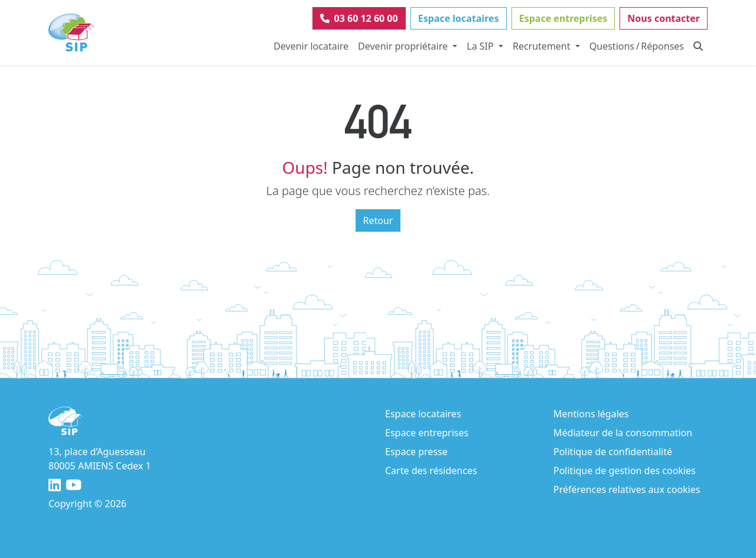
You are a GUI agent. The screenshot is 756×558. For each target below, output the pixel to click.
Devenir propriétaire (404, 46)
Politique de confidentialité (613, 452)
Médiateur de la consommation (623, 433)
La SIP (481, 46)
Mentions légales (591, 414)
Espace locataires (459, 18)
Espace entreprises (563, 18)
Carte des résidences (431, 471)
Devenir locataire (311, 46)
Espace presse (416, 452)
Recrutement (543, 46)
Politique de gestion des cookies (625, 471)
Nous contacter (664, 18)
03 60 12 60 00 (359, 18)
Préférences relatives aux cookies (627, 489)
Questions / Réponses (637, 46)
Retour (378, 220)
